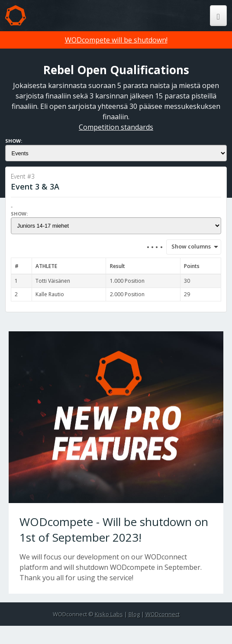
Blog (134, 614)
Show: (14, 141)
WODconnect (163, 614)
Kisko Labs (109, 614)
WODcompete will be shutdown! (116, 40)
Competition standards (116, 127)
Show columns (188, 246)
